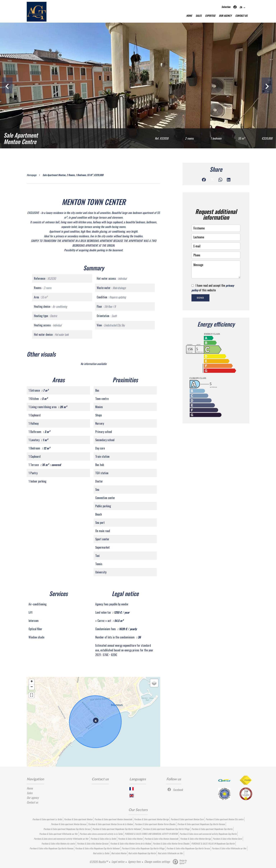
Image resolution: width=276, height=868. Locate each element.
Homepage (32, 175)
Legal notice (118, 862)
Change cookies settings (157, 862)
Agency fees (134, 862)
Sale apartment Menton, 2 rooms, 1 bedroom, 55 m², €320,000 (73, 175)
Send (200, 298)
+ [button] (32, 682)
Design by (179, 862)
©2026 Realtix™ (99, 862)
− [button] (32, 687)
